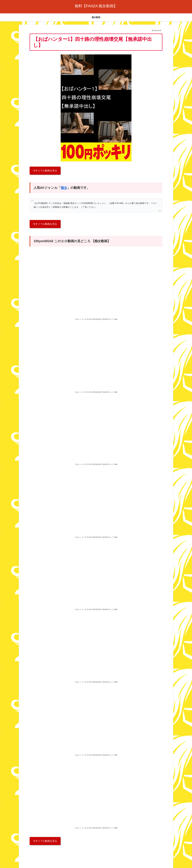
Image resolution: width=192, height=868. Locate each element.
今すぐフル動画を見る (45, 171)
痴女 (64, 188)
